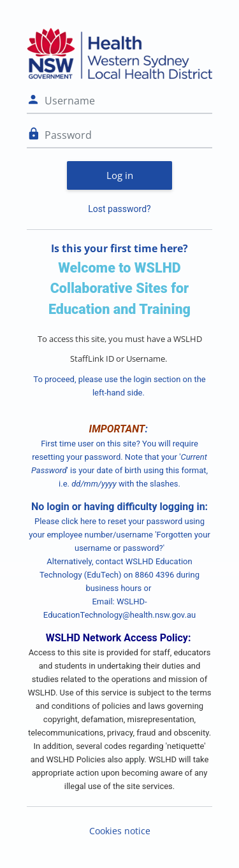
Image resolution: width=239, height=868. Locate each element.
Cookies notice (120, 831)
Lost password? (119, 209)
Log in (120, 175)
